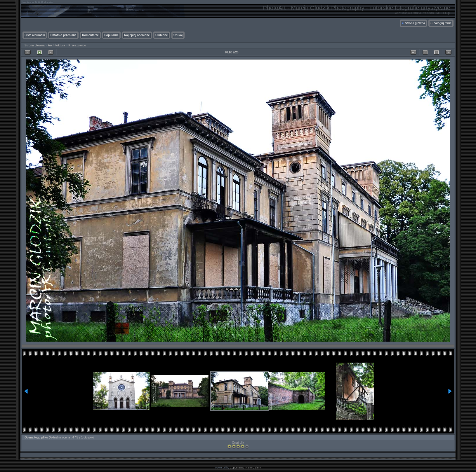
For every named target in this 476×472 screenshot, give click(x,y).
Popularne (111, 35)
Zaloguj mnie (442, 23)
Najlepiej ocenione (137, 35)
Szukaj (178, 35)
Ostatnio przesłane (63, 35)
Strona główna (415, 23)
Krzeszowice (77, 45)
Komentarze (90, 35)
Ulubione (162, 35)
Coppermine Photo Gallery (245, 468)
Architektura (57, 45)
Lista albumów (35, 35)
